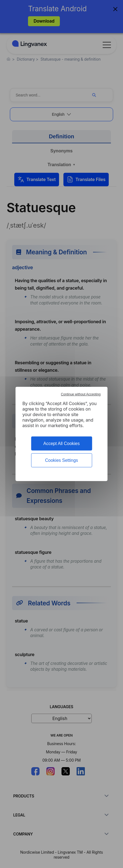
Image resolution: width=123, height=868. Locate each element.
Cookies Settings (62, 460)
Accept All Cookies (62, 444)
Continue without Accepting (81, 394)
